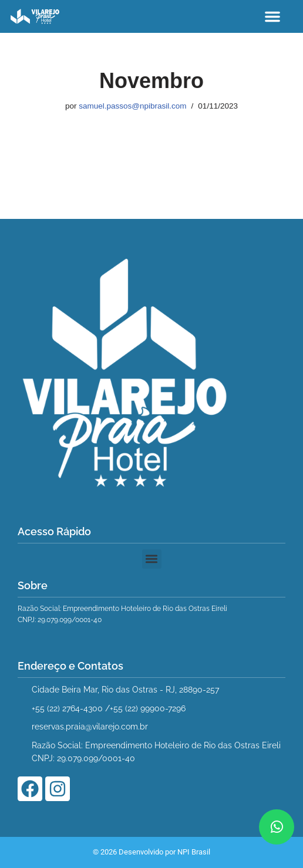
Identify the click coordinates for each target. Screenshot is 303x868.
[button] (272, 16)
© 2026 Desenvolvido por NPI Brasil (151, 852)
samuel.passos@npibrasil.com (132, 106)
